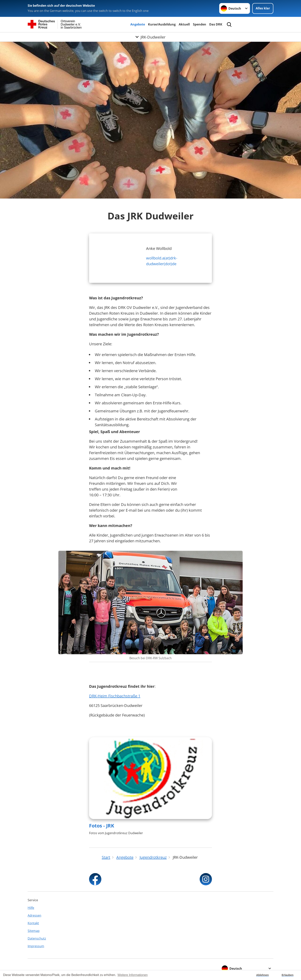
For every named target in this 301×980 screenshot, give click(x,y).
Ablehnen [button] (263, 975)
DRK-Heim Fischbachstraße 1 (115, 696)
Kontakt (33, 923)
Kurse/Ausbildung (162, 24)
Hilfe (31, 908)
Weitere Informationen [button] (133, 975)
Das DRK (216, 24)
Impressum (36, 946)
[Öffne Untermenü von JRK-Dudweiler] (150, 37)
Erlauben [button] (288, 975)
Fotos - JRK (102, 826)
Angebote (138, 24)
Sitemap (34, 931)
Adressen (34, 915)
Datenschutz (37, 938)
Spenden (200, 24)
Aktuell (184, 24)
